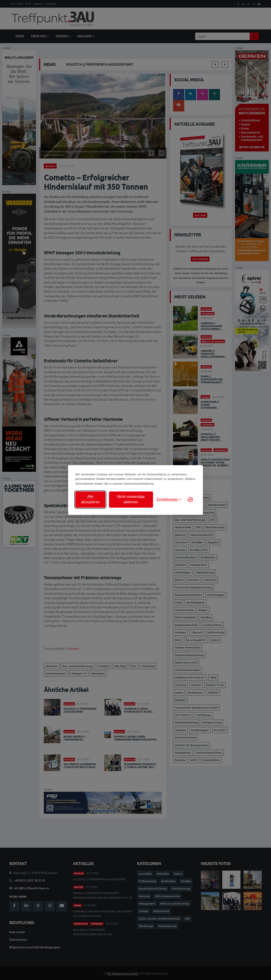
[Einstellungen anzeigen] (169, 500)
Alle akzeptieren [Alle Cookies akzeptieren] (90, 500)
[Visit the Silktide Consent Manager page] (190, 500)
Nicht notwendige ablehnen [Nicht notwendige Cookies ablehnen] (131, 500)
